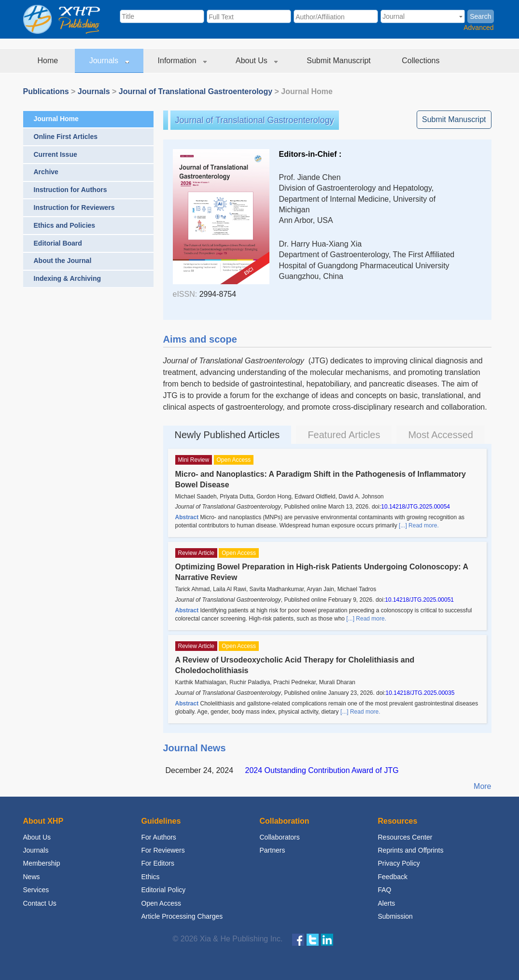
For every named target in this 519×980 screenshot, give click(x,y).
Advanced (478, 28)
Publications (46, 91)
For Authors (159, 837)
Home (49, 61)
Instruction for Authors (70, 190)
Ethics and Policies (65, 225)
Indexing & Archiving (68, 278)
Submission (395, 916)
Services (36, 890)
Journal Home (56, 119)
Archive (46, 172)
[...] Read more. (419, 525)
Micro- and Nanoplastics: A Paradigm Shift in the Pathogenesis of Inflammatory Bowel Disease (321, 479)
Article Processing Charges (182, 916)
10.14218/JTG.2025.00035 (420, 693)
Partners (273, 850)
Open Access (161, 903)
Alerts (387, 903)
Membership (42, 863)
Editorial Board (58, 243)
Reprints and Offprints (411, 850)
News (32, 877)
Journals (109, 61)
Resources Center (405, 837)
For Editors (158, 863)
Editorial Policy (164, 890)
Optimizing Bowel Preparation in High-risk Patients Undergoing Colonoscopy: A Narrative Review (322, 572)
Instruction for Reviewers (74, 207)
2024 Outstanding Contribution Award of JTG (322, 770)
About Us (257, 61)
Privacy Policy (399, 863)
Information (182, 61)
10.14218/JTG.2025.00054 (415, 507)
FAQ (385, 890)
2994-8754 (218, 294)
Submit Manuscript (340, 61)
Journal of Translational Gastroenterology (196, 91)
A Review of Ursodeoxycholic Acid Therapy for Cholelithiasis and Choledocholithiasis (295, 665)
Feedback (393, 877)
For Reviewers (163, 850)
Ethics (151, 877)
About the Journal (63, 261)
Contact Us (40, 903)
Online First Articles (66, 137)
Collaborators (280, 837)
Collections (422, 61)
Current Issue (56, 154)
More (482, 786)
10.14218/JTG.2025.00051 (419, 600)
